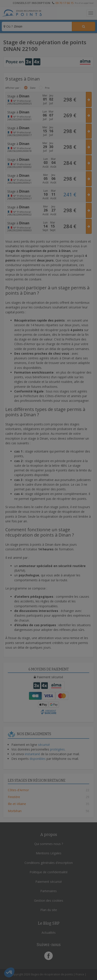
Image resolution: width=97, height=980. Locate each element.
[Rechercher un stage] (84, 26)
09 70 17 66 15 (65, 3)
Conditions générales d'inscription (49, 863)
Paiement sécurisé (49, 882)
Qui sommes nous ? (49, 844)
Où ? (8, 26)
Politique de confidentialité (49, 872)
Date (33, 88)
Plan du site (49, 910)
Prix (47, 88)
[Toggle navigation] (91, 13)
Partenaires (48, 891)
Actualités (49, 933)
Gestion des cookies (49, 901)
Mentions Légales (49, 853)
